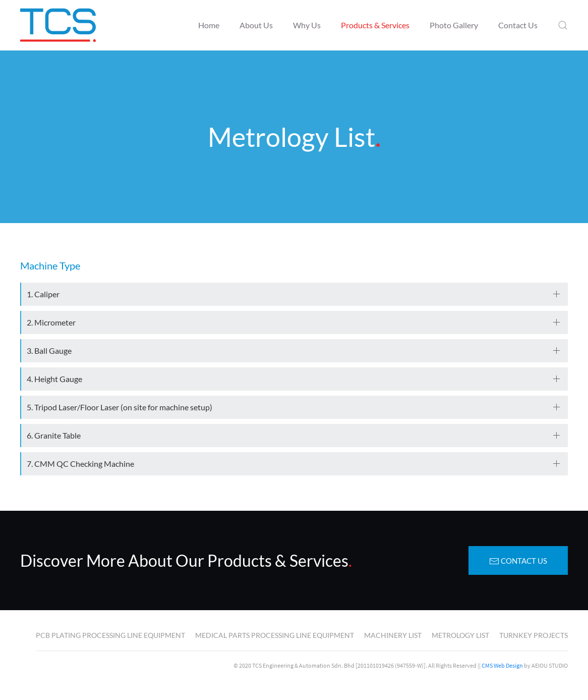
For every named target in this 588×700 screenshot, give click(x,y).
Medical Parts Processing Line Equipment (275, 635)
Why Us (307, 25)
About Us (256, 25)
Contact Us (518, 25)
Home (209, 25)
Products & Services (375, 25)
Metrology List (460, 635)
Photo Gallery (454, 25)
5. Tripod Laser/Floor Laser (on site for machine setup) (120, 407)
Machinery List (393, 635)
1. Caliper (43, 294)
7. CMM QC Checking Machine (80, 464)
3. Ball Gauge (49, 351)
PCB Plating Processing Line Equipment (110, 635)
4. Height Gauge (54, 379)
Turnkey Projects (534, 635)
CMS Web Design (502, 665)
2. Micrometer (51, 322)
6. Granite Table (54, 435)
